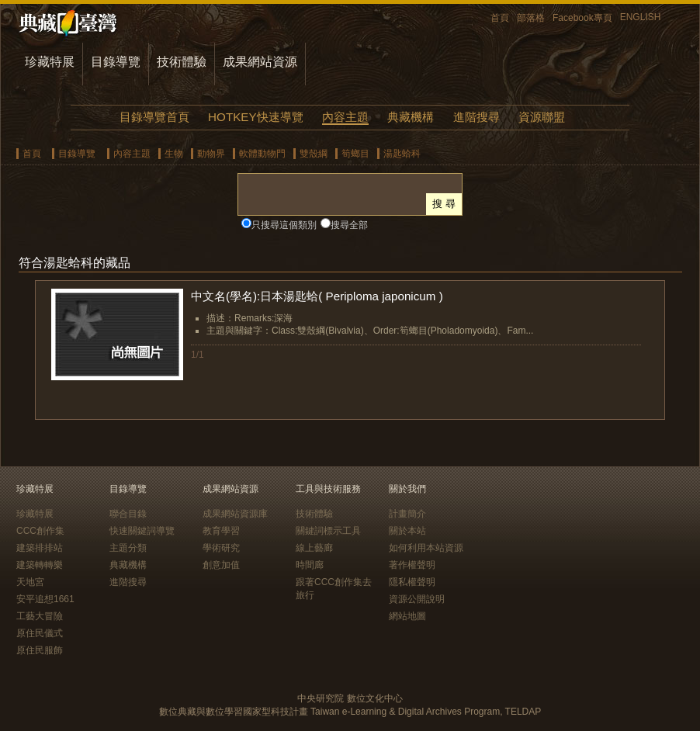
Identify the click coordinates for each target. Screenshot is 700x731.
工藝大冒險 (40, 616)
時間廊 (310, 565)
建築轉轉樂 (40, 565)
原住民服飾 (40, 650)
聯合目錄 (128, 514)
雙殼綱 (314, 154)
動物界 (211, 154)
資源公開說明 (417, 599)
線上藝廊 (314, 548)
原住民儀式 (40, 633)
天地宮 (30, 582)
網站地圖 (407, 616)
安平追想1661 (45, 599)
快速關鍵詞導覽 (142, 531)
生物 (174, 154)
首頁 (500, 18)
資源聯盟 (542, 117)
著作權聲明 (412, 565)
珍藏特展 (50, 62)
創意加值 (221, 565)
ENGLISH (641, 17)
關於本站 (407, 531)
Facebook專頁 (582, 18)
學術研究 (221, 548)
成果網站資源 (260, 62)
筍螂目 (355, 154)
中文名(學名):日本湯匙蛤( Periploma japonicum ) (317, 296)
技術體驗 (182, 62)
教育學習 (221, 531)
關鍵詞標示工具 (328, 531)
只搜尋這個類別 (284, 225)
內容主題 (345, 117)
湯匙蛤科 (402, 154)
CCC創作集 (40, 531)
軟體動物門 (262, 154)
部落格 (531, 18)
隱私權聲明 (412, 582)
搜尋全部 (349, 225)
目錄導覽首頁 (154, 117)
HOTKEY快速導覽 (255, 117)
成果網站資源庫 (235, 514)
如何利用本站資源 (426, 548)
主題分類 (128, 548)
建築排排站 (40, 548)
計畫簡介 (407, 514)
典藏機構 (411, 117)
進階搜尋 (476, 117)
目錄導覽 (116, 62)
